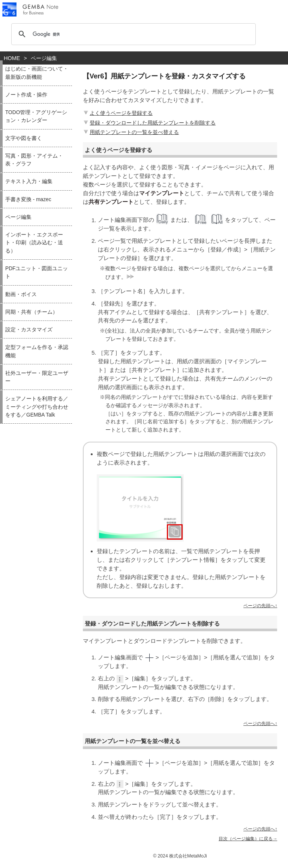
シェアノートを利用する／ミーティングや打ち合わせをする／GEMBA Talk (37, 407)
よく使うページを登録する (117, 113)
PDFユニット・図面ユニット (37, 272)
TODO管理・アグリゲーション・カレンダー (36, 116)
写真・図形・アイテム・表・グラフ (34, 160)
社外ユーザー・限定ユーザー (37, 377)
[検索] (132, 34)
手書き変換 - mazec (28, 199)
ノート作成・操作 (26, 95)
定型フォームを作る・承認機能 (37, 351)
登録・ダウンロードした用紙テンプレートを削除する (149, 123)
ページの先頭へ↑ (260, 606)
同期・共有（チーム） (31, 312)
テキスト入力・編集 (29, 181)
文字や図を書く (24, 138)
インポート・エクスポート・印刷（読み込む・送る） (34, 243)
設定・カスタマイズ (29, 330)
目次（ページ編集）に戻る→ (248, 839)
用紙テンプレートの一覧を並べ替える (130, 132)
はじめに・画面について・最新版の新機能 (37, 73)
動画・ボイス (21, 294)
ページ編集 (18, 217)
